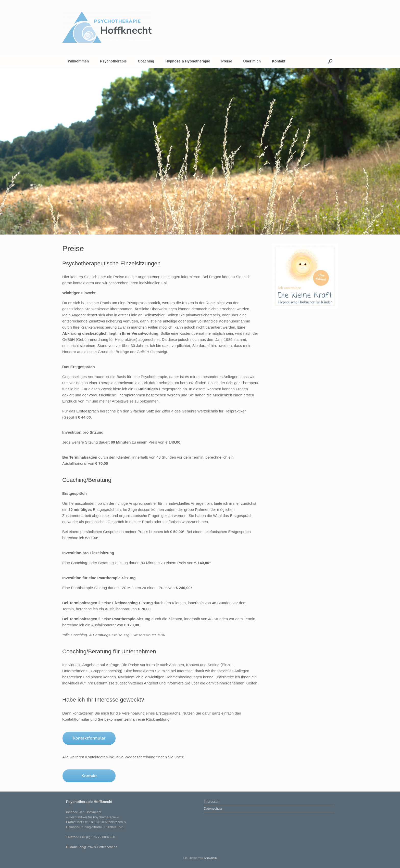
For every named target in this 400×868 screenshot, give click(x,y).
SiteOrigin (210, 858)
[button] (330, 61)
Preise (227, 61)
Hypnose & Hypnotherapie (188, 61)
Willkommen (78, 61)
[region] (200, 151)
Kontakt (279, 61)
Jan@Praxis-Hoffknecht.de (98, 847)
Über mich (252, 61)
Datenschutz (213, 808)
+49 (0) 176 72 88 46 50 (97, 837)
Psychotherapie (113, 61)
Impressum (212, 802)
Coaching (146, 61)
